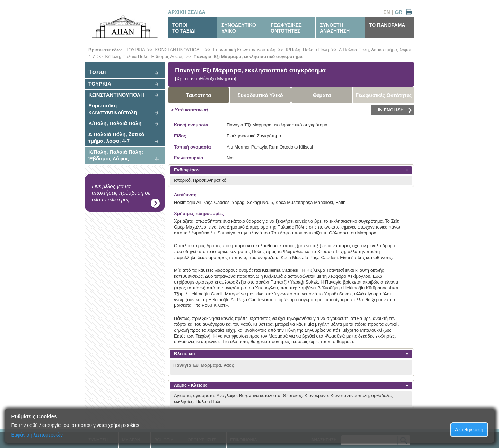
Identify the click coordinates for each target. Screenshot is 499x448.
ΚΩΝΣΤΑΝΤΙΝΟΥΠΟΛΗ (179, 50)
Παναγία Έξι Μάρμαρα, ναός (204, 365)
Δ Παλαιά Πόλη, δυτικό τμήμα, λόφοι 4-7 (116, 138)
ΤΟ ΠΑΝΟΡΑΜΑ (387, 25)
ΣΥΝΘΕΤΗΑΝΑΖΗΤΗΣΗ (335, 28)
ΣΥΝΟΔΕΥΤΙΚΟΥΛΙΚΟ (239, 28)
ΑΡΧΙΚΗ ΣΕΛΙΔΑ (187, 12)
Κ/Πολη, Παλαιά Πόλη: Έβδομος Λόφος (144, 57)
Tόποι (97, 72)
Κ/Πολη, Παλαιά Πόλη (307, 50)
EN (387, 12)
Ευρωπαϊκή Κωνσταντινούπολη (244, 50)
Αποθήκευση (469, 430)
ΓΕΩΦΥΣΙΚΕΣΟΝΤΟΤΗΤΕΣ (286, 28)
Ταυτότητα (199, 95)
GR (399, 12)
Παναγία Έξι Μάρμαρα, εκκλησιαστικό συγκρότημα (248, 57)
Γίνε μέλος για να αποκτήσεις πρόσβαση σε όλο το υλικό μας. (121, 193)
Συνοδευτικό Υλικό (260, 95)
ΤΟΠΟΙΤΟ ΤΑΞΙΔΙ (184, 28)
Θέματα (322, 95)
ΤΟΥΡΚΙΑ (135, 50)
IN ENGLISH (395, 110)
